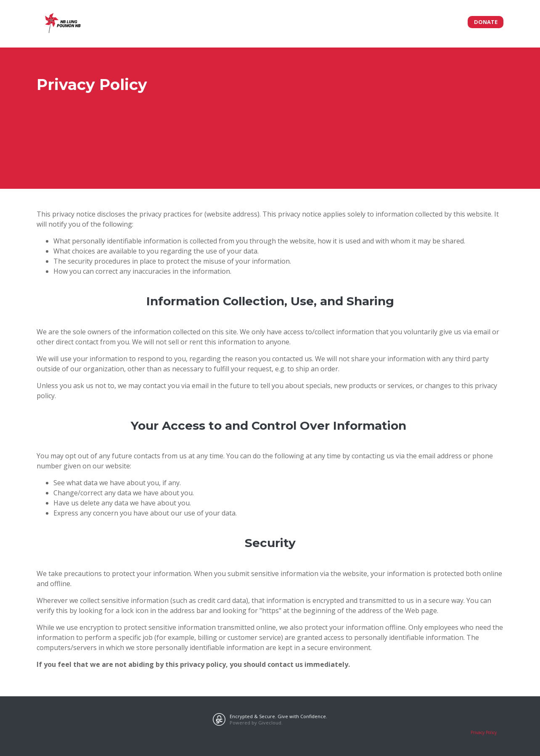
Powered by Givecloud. (256, 723)
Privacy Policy (484, 732)
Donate (486, 22)
